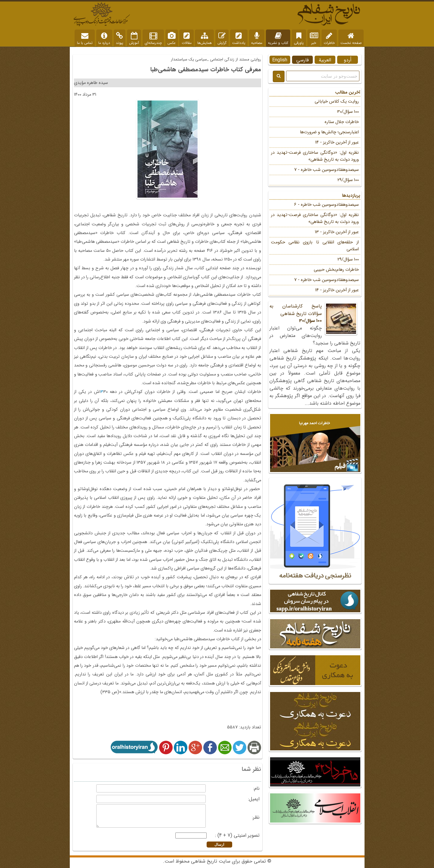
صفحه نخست (351, 39)
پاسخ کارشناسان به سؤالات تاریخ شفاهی (315, 313)
